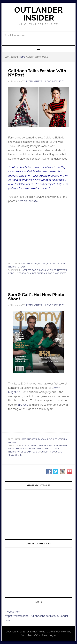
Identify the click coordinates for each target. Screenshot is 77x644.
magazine (43, 449)
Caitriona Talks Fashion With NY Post (37, 73)
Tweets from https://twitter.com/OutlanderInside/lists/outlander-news (37, 616)
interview (62, 270)
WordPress (41, 635)
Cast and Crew (29, 264)
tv (9, 276)
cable (35, 270)
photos (41, 273)
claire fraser (60, 445)
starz (63, 273)
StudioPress (27, 635)
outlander (30, 273)
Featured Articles (57, 264)
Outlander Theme (36, 632)
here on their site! (28, 201)
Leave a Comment (54, 81)
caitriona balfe (47, 270)
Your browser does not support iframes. (38, 229)
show (56, 273)
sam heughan (34, 452)
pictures (21, 452)
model (12, 273)
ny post (20, 273)
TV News (21, 267)
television (14, 455)
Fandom (42, 264)
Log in (52, 635)
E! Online (23, 405)
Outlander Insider (38, 14)
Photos (12, 267)
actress (27, 270)
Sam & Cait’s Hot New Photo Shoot (36, 297)
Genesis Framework (57, 632)
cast (50, 445)
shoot (49, 273)
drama (12, 449)
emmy (19, 449)
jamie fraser (30, 449)
